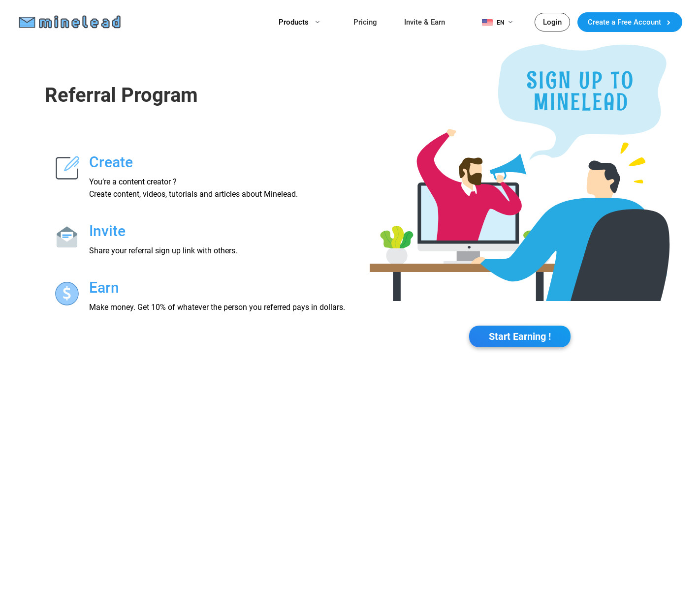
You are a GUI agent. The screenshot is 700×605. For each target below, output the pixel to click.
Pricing (365, 22)
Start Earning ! (520, 336)
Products (299, 22)
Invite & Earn (425, 22)
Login (552, 22)
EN (505, 23)
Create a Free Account (630, 22)
